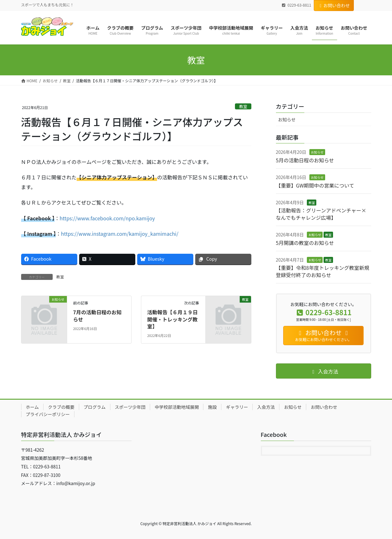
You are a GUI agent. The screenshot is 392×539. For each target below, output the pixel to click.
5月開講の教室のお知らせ (305, 243)
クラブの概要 (61, 407)
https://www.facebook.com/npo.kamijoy (107, 218)
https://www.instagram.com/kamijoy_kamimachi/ (120, 234)
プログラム (95, 407)
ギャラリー (237, 407)
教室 (243, 106)
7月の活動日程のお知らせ (97, 316)
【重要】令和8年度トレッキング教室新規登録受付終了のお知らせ (323, 271)
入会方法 (266, 407)
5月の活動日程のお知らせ (305, 160)
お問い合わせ (334, 5)
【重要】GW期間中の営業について (315, 185)
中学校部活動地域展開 (177, 407)
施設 (212, 407)
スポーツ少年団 (130, 407)
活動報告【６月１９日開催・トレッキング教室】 (173, 319)
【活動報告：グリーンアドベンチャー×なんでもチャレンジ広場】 (321, 214)
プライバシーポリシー (48, 414)
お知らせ (287, 119)
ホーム (32, 407)
